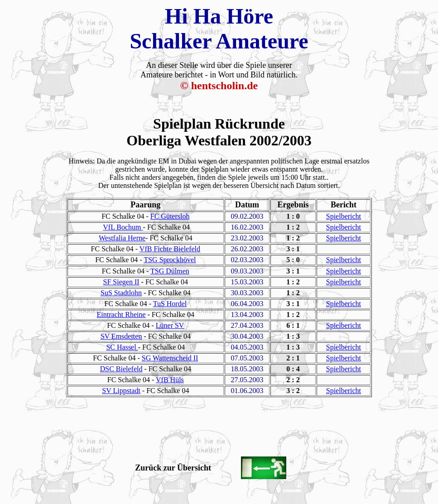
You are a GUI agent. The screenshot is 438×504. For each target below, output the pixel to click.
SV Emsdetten (121, 336)
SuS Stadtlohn (121, 293)
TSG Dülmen (170, 271)
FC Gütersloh (170, 216)
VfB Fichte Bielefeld (170, 249)
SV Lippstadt (121, 391)
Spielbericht (344, 216)
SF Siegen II (121, 282)
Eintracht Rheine (121, 314)
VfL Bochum (123, 227)
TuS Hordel (170, 304)
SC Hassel (122, 347)
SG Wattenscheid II (170, 358)
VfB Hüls (170, 380)
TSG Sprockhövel (170, 260)
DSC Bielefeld (121, 369)
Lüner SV (170, 325)
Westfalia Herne (122, 238)
